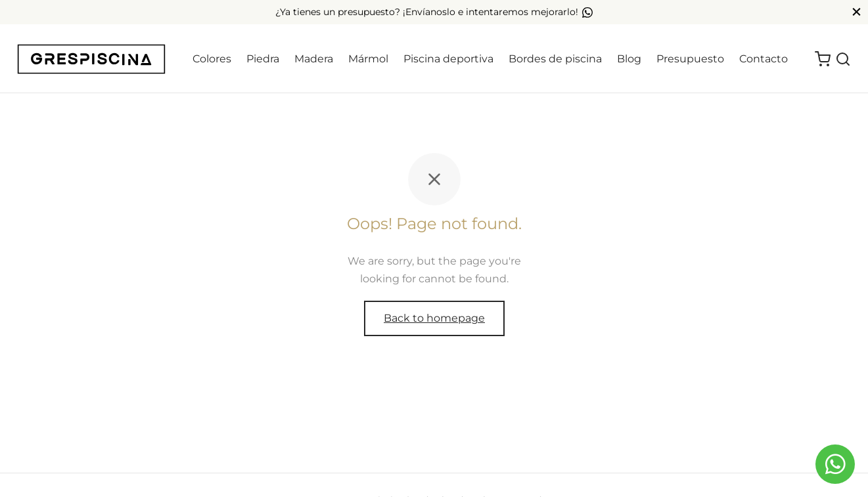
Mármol (368, 59)
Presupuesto (690, 59)
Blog (629, 59)
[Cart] (823, 59)
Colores (212, 59)
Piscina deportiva (448, 59)
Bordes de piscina (555, 59)
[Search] (843, 59)
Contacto (764, 59)
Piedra (263, 59)
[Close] (857, 12)
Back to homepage (434, 318)
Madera (314, 59)
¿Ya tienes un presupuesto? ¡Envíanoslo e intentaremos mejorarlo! (434, 12)
